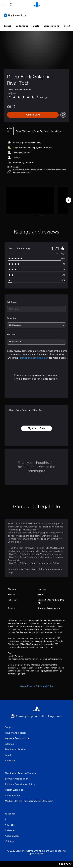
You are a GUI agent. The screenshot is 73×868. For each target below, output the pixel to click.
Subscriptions (52, 26)
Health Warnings (16, 656)
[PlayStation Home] (37, 5)
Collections (22, 26)
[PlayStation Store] (15, 15)
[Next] (68, 200)
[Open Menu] (4, 5)
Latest (7, 26)
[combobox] (36, 309)
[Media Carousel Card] (30, 200)
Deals (36, 26)
